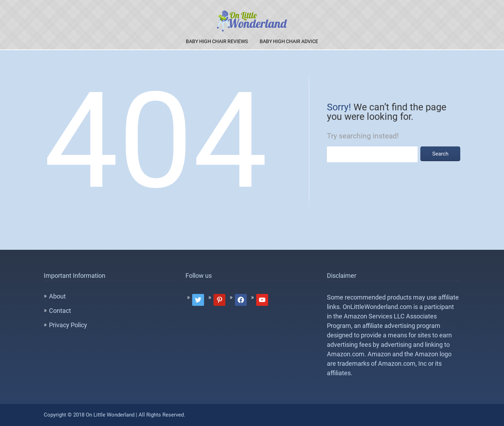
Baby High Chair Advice (289, 41)
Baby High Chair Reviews (217, 41)
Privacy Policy (68, 325)
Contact (60, 311)
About (57, 296)
